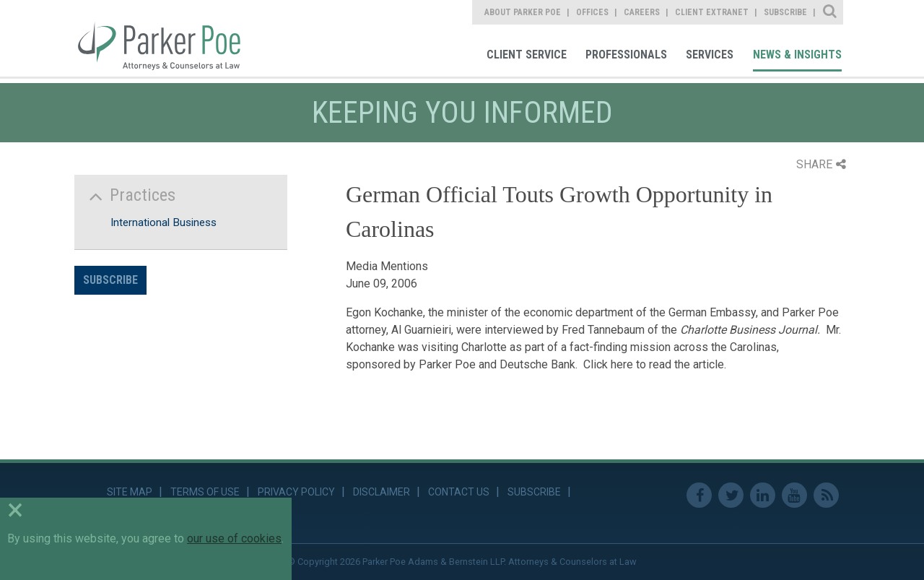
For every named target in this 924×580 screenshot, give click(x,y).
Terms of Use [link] (205, 492)
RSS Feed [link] (826, 495)
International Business (164, 222)
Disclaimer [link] (382, 492)
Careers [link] (642, 12)
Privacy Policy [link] (296, 492)
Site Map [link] (130, 492)
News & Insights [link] (797, 55)
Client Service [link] (527, 55)
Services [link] (710, 55)
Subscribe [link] (785, 12)
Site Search (831, 12)
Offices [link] (592, 12)
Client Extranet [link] (712, 12)
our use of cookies (234, 538)
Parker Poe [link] (167, 38)
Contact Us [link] (459, 492)
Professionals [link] (626, 55)
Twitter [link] (731, 495)
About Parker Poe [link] (523, 12)
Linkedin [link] (763, 495)
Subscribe (110, 280)
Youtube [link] (794, 495)
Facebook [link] (699, 495)
